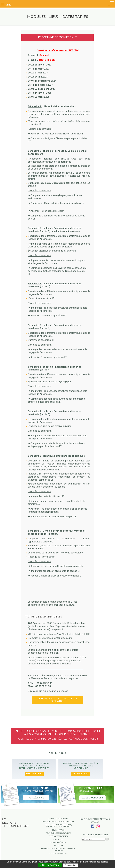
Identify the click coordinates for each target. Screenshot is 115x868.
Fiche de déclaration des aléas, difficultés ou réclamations (58, 826)
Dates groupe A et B (92, 798)
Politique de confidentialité (58, 833)
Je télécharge (36, 798)
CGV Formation (58, 830)
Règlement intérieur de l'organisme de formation (58, 850)
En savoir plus (34, 774)
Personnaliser (71, 865)
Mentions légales (58, 842)
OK (107, 839)
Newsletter (58, 845)
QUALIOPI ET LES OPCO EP (58, 819)
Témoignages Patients (58, 836)
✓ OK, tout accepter (50, 865)
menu (6, 5)
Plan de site (58, 839)
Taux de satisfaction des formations (58, 822)
